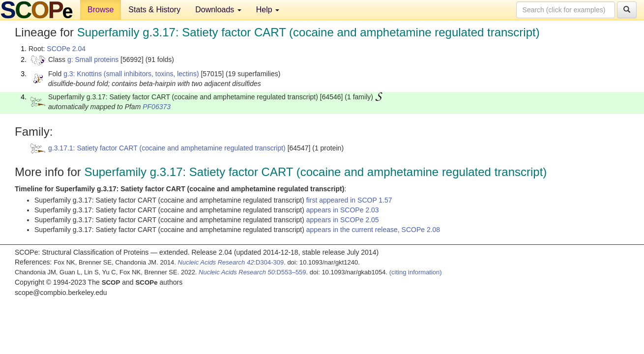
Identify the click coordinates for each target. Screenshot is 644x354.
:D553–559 (252, 272)
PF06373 (157, 107)
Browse (101, 10)
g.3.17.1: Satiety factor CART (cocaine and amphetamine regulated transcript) (167, 148)
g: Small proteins (93, 59)
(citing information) (416, 272)
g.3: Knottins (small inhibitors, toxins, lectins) (131, 74)
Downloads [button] (218, 10)
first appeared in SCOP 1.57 (349, 200)
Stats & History (154, 10)
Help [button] (268, 10)
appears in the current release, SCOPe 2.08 (373, 230)
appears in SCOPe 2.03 (343, 210)
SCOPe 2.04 (66, 49)
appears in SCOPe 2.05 (343, 220)
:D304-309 (231, 262)
